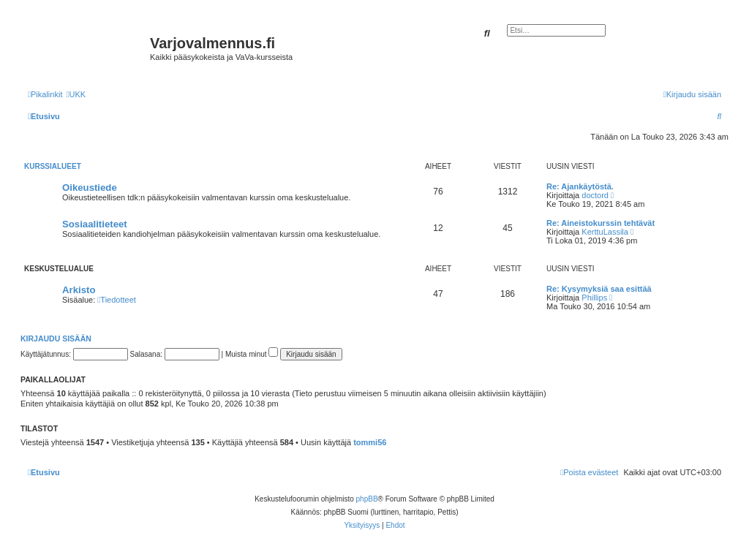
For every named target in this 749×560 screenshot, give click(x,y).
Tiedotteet (117, 300)
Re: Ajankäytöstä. (580, 186)
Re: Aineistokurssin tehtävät (601, 223)
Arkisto (79, 290)
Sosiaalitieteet (95, 224)
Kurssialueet (53, 166)
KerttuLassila (605, 232)
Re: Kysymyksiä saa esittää (599, 289)
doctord (595, 195)
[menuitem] (76, 94)
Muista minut (252, 354)
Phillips (594, 298)
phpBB (367, 499)
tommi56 (370, 442)
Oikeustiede (90, 188)
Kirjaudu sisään (56, 338)
